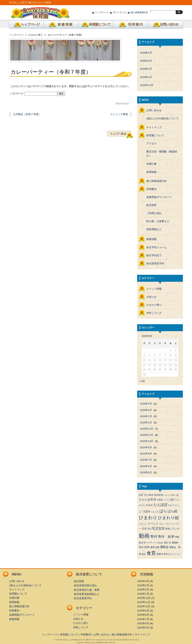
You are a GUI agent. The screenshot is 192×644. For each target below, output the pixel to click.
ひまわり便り (36, 35)
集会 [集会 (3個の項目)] (144, 554)
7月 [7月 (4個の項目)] (145, 495)
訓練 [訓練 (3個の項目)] (157, 547)
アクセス (151, 144)
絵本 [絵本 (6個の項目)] (147, 547)
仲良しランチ (154, 313)
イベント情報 (154, 289)
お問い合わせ (165, 25)
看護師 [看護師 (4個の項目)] (175, 543)
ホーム (26, 25)
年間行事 (151, 164)
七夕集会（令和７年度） (27, 114)
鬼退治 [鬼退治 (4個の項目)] (160, 554)
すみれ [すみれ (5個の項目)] (149, 505)
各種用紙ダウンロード (159, 197)
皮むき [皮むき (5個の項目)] (168, 543)
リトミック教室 (119, 114)
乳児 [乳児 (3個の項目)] (150, 529)
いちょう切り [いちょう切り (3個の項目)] (170, 495)
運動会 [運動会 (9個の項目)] (164, 547)
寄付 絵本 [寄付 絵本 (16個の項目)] (166, 537)
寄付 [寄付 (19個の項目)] (154, 537)
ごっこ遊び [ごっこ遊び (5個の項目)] (169, 500)
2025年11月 (147, 435)
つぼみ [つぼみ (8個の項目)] (146, 511)
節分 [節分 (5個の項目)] (141, 547)
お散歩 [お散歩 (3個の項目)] (160, 500)
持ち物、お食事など (158, 221)
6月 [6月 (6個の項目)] (141, 495)
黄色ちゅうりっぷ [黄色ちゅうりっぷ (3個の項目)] (172, 554)
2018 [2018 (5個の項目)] (150, 495)
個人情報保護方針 (139, 12)
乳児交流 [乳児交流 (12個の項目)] (158, 528)
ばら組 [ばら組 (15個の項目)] (172, 511)
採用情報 (151, 172)
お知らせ (151, 297)
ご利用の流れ (154, 213)
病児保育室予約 (155, 264)
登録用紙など (154, 229)
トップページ (102, 12)
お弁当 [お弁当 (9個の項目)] (152, 499)
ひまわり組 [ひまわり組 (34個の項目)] (168, 518)
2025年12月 (147, 85)
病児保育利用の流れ (85, 586)
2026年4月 (146, 53)
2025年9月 (146, 447)
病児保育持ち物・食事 (87, 590)
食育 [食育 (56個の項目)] (151, 553)
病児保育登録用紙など (87, 594)
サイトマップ (119, 12)
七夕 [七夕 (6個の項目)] (144, 529)
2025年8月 (146, 454)
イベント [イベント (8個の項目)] (153, 524)
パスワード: (34, 94)
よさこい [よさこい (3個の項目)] (143, 524)
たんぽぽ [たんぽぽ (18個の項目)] (161, 505)
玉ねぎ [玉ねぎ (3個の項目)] (160, 543)
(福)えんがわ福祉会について (162, 118)
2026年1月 (146, 77)
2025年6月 (146, 466)
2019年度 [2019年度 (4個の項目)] (158, 495)
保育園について (96, 25)
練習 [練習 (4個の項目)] (153, 547)
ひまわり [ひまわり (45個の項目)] (148, 518)
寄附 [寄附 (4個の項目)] (177, 537)
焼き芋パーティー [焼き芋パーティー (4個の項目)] (148, 543)
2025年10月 (147, 441)
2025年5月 (146, 472)
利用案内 (131, 25)
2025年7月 (146, 460)
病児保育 (151, 205)
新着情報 (61, 25)
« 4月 (142, 381)
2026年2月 (146, 69)
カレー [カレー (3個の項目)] (162, 524)
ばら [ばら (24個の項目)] (163, 511)
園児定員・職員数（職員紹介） (162, 154)
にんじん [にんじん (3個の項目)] (155, 512)
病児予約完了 (154, 255)
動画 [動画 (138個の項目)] (144, 536)
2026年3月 (146, 61)
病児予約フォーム (157, 247)
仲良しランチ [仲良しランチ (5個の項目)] (172, 529)
